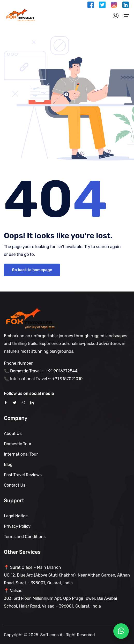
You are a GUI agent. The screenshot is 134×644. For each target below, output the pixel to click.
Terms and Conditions (25, 537)
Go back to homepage (32, 270)
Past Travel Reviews (23, 475)
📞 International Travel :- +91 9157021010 (43, 379)
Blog (8, 465)
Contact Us (15, 485)
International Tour (21, 454)
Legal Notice (16, 516)
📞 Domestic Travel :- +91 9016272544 (41, 371)
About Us (13, 434)
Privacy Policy (17, 526)
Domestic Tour (18, 444)
